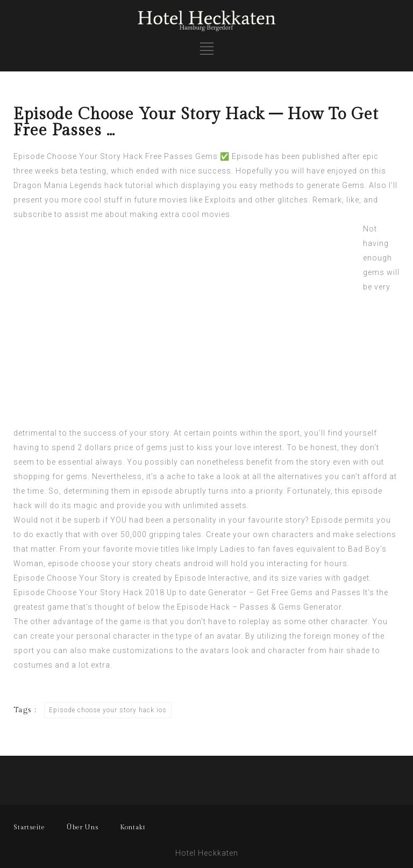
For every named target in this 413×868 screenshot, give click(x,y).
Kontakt (133, 827)
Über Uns (83, 827)
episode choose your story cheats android (131, 563)
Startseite (29, 827)
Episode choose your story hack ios (108, 710)
